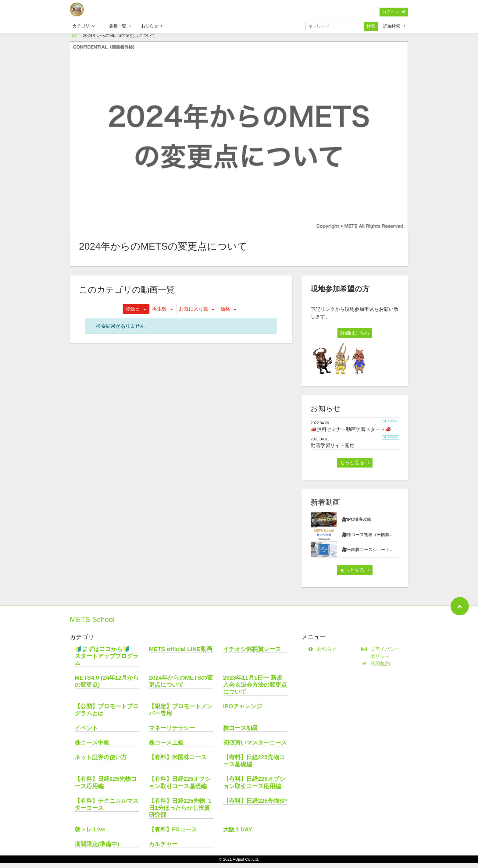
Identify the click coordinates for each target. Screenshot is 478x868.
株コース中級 (92, 748)
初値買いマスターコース (255, 748)
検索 (371, 27)
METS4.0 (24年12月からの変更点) (107, 686)
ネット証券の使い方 (101, 762)
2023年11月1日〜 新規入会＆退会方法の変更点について (255, 690)
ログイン (394, 13)
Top (73, 41)
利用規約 (377, 669)
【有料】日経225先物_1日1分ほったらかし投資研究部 (180, 813)
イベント (86, 733)
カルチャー (163, 849)
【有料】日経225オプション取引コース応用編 (254, 788)
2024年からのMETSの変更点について (181, 686)
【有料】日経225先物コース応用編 (106, 788)
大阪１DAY (238, 835)
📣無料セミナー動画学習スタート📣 (351, 434)
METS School (92, 625)
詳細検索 (394, 27)
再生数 (162, 314)
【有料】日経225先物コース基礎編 (254, 766)
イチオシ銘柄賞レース (252, 654)
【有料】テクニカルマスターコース (107, 809)
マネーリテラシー (172, 733)
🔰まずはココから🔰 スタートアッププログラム (107, 661)
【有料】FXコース (173, 835)
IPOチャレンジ (243, 711)
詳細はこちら (355, 338)
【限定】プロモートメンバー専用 (181, 715)
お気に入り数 (197, 314)
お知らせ (152, 27)
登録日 (136, 314)
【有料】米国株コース (178, 762)
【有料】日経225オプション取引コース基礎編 (180, 788)
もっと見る (355, 468)
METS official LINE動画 (180, 654)
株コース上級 (166, 748)
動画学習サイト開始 (333, 451)
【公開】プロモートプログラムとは (107, 715)
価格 (228, 314)
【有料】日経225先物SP (255, 806)
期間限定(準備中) (97, 849)
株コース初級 (241, 733)
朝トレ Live (90, 835)
